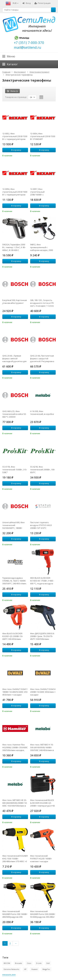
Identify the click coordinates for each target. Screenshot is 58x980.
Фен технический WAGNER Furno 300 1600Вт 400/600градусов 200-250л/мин (15, 914)
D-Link (39, 963)
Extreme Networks (11, 969)
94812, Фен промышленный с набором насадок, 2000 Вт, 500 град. (42, 247)
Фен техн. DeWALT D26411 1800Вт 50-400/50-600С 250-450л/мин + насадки (15, 692)
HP (25, 969)
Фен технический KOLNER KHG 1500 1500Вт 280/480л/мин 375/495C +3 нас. (15, 859)
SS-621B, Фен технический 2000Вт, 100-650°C (43, 470)
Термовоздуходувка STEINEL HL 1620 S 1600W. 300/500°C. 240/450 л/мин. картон (14, 581)
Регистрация (42, 3)
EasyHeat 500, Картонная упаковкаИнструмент (15, 302)
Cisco (29, 963)
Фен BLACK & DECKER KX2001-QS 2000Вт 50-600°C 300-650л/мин (13, 636)
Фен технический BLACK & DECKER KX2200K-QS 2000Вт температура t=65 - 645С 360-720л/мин (43, 803)
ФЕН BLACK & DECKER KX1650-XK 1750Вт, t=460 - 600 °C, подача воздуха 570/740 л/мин (42, 581)
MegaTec (46, 969)
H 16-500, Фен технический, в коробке (42, 413)
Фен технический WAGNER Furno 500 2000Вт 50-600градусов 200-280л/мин (43, 914)
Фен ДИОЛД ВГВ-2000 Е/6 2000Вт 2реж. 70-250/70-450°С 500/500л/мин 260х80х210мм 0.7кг (42, 636)
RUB (16, 3)
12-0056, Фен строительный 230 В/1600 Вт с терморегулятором (15, 192)
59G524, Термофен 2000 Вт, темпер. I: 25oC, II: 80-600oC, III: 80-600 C (14, 247)
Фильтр (12, 91)
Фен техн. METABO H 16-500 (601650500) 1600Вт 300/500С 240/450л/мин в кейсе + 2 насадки (42, 747)
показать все (9, 975)
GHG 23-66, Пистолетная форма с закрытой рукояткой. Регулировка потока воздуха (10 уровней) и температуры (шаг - (43, 359)
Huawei (34, 969)
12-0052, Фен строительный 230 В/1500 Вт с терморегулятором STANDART (15, 136)
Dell (48, 963)
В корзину (15, 150)
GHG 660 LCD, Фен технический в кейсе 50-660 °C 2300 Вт (14, 414)
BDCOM (7, 963)
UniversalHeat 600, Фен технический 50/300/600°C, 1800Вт (13, 525)
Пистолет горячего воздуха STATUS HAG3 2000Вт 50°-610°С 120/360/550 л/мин (41, 525)
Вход (27, 3)
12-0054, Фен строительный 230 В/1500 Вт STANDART (43, 136)
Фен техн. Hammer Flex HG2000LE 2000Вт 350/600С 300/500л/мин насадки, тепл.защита (15, 747)
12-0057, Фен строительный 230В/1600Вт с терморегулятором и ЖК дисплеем (42, 192)
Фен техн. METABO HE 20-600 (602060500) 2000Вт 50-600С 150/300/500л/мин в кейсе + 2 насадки (15, 803)
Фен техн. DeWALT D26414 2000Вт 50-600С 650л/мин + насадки (43, 692)
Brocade (18, 963)
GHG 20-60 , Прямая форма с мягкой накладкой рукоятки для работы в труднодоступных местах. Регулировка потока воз (14, 359)
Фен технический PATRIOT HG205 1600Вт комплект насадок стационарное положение (41, 859)
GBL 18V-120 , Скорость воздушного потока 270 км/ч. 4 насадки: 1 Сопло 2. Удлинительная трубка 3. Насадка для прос (43, 303)
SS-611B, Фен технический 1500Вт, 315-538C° (15, 470)
